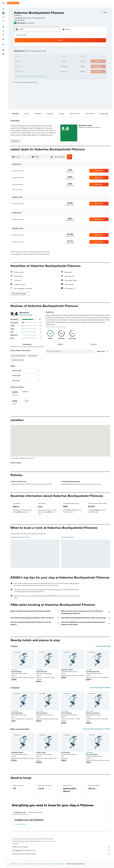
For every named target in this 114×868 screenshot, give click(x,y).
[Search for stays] (3, 13)
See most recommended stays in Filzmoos (97, 729)
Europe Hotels (29, 864)
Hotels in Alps (50, 864)
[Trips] (3, 45)
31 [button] (49, 66)
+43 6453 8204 (19, 20)
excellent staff (32, 356)
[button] (3, 3)
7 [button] (35, 52)
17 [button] (49, 57)
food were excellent (17, 360)
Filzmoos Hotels (60, 864)
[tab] (27, 344)
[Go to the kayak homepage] (13, 3)
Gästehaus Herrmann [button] (93, 713)
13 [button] (30, 57)
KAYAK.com (14, 864)
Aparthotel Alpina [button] (17, 713)
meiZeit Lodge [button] (41, 752)
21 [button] (35, 61)
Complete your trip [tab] (20, 812)
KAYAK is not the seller (61, 847)
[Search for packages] (3, 21)
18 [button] (54, 57)
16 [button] (44, 57)
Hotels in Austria (39, 864)
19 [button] (26, 61)
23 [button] (44, 61)
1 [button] (40, 47)
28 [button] (35, 66)
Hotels (21, 864)
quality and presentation (19, 356)
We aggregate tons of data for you (61, 850)
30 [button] (44, 66)
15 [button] (40, 57)
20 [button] (30, 61)
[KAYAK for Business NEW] (3, 39)
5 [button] (26, 52)
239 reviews (30, 23)
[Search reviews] (71, 351)
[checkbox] (20, 393)
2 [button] (44, 47)
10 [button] (49, 52)
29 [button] (40, 66)
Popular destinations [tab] (35, 812)
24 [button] (49, 61)
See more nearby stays (103, 646)
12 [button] (26, 57)
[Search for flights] (3, 9)
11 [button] (54, 52)
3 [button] (49, 47)
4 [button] (54, 47)
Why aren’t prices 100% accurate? (61, 854)
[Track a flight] (3, 35)
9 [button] (44, 52)
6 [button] (30, 52)
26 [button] (26, 66)
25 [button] (54, 61)
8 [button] (40, 52)
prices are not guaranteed (49, 841)
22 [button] (40, 61)
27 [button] (30, 66)
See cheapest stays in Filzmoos (100, 687)
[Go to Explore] (3, 31)
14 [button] (35, 57)
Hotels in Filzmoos (20, 824)
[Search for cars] (3, 17)
